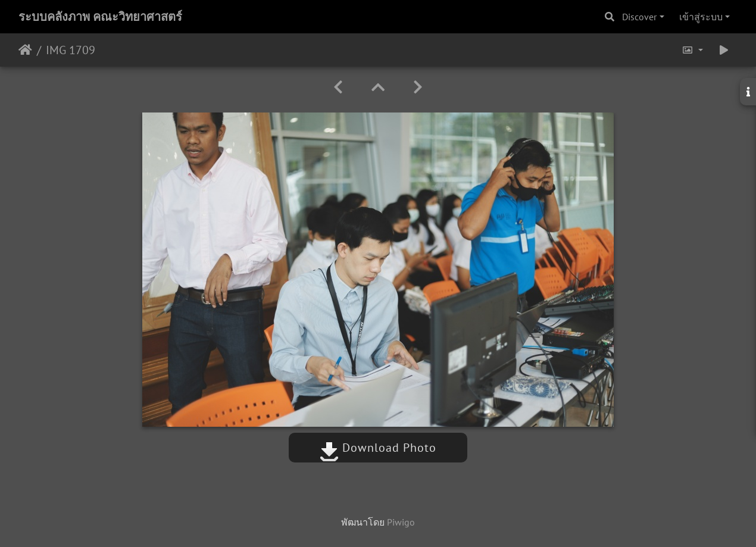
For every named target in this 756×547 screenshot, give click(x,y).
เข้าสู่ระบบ (701, 17)
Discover (639, 17)
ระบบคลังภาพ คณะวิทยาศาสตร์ (100, 17)
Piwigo (401, 522)
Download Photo (378, 448)
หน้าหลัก (25, 50)
